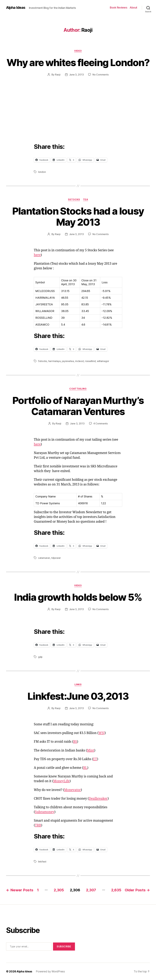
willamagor (103, 361)
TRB (38, 825)
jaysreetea (68, 361)
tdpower (56, 558)
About (133, 8)
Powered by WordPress (50, 971)
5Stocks (74, 200)
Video (78, 51)
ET (95, 759)
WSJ (102, 733)
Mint (91, 750)
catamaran (44, 558)
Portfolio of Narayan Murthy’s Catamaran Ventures (78, 406)
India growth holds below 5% (78, 597)
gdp (40, 657)
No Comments (100, 75)
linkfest (42, 862)
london (42, 172)
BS (75, 742)
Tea (86, 200)
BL (85, 768)
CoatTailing (78, 389)
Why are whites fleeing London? (78, 62)
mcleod (79, 361)
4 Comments (101, 423)
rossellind (90, 361)
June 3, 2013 (76, 75)
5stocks (43, 361)
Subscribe (64, 946)
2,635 (116, 890)
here (37, 255)
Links (78, 685)
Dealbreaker (98, 799)
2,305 (59, 890)
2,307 (91, 890)
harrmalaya (54, 361)
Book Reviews (119, 8)
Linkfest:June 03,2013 (78, 696)
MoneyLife (61, 781)
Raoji (58, 75)
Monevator (73, 790)
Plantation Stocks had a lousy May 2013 (78, 217)
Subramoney (45, 812)
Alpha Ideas (16, 8)
